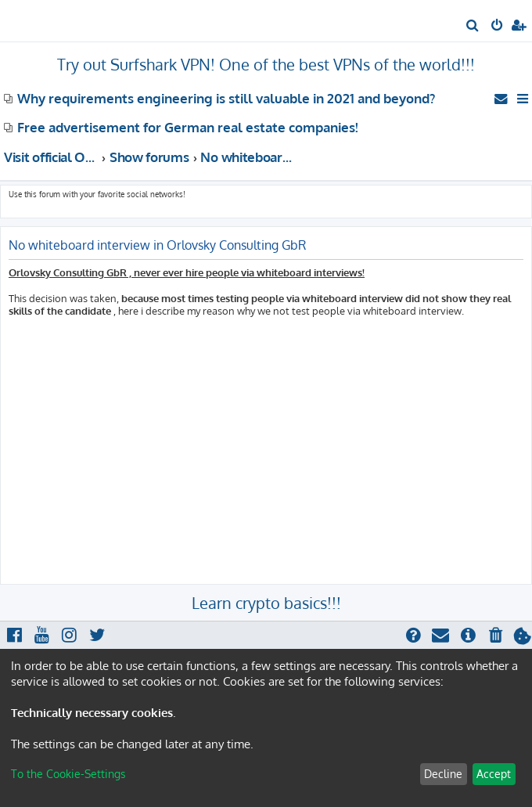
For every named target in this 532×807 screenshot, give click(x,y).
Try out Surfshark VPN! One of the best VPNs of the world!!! (266, 64)
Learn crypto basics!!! (266, 603)
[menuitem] (473, 27)
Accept (494, 774)
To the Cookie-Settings (68, 774)
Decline (443, 774)
